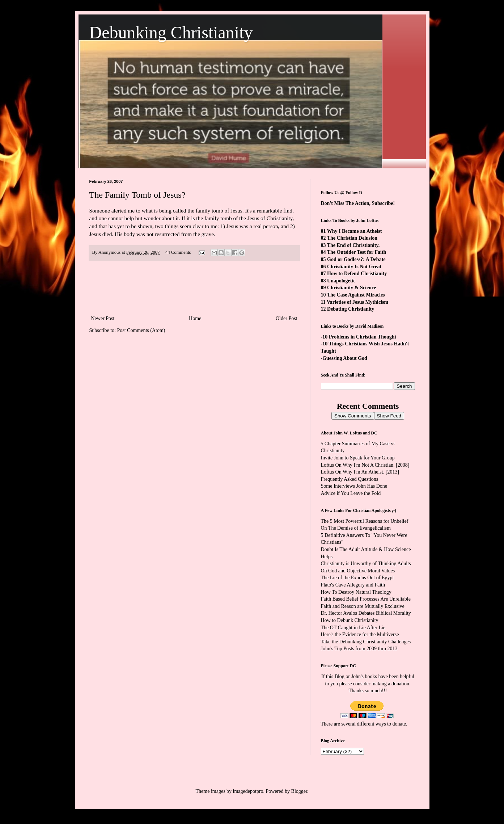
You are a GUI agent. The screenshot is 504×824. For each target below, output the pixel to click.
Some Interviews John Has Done (354, 486)
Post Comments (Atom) (141, 330)
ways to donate (391, 724)
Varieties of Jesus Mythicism (357, 302)
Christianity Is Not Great (354, 267)
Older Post (287, 318)
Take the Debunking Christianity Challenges (366, 642)
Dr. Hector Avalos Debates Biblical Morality (366, 613)
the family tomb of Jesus (215, 211)
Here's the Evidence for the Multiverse (360, 634)
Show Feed (389, 416)
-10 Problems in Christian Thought (359, 337)
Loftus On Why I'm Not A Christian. (358, 465)
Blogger (299, 791)
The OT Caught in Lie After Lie (353, 628)
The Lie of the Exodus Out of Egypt (357, 578)
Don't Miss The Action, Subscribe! (358, 203)
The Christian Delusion (352, 238)
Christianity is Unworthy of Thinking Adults (366, 564)
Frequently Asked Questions (350, 479)
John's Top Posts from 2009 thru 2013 (359, 649)
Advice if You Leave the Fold (351, 493)
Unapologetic (341, 281)
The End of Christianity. (353, 245)
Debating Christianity (351, 309)
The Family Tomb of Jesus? (137, 195)
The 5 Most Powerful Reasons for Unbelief (365, 521)
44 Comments (178, 252)
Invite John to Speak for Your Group (358, 458)
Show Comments (353, 416)
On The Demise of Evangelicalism (356, 528)
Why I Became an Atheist (355, 231)
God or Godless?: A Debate (356, 259)
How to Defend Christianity (357, 274)
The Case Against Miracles (356, 295)
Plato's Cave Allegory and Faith (353, 585)
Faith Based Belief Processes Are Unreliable (366, 599)
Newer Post (103, 318)
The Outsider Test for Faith (357, 252)
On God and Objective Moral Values (358, 571)
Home (195, 318)
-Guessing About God (344, 358)
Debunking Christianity (171, 32)
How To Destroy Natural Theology (356, 592)
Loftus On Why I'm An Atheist (352, 472)
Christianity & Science (351, 288)
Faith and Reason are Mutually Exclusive (363, 606)
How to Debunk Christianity (350, 620)
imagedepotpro (248, 791)
